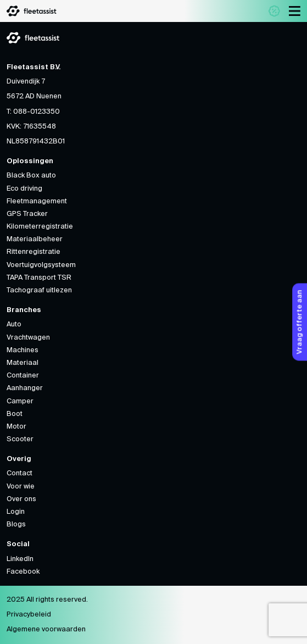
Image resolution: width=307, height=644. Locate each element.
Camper (20, 401)
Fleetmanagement (37, 201)
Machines (23, 350)
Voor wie (21, 487)
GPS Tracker (27, 214)
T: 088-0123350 (33, 112)
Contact (19, 473)
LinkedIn (20, 559)
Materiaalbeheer (35, 239)
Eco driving (24, 189)
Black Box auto (31, 176)
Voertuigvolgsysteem (41, 265)
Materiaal (23, 363)
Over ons (21, 499)
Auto (14, 324)
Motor (16, 427)
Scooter (20, 439)
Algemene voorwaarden (46, 629)
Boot (15, 414)
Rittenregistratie (34, 252)
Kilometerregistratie (40, 227)
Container (23, 376)
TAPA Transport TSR (39, 278)
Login (16, 512)
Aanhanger (25, 388)
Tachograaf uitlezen (39, 290)
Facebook (23, 572)
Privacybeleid (29, 615)
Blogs (16, 524)
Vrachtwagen (28, 338)
